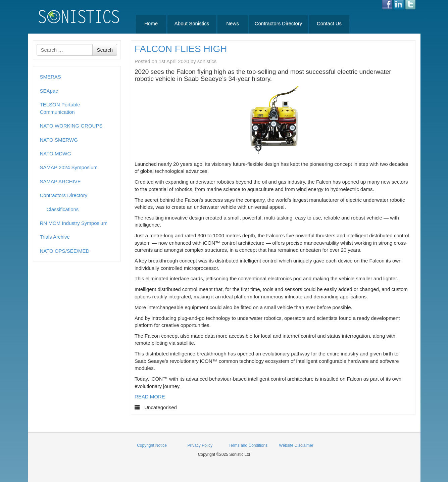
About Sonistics (192, 23)
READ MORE (150, 397)
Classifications (63, 209)
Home (151, 23)
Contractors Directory (279, 23)
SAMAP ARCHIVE (60, 181)
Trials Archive (55, 237)
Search (105, 50)
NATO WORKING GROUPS (71, 126)
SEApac (49, 91)
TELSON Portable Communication (60, 108)
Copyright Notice (152, 445)
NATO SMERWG (59, 140)
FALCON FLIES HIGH (181, 49)
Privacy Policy (200, 445)
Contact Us (329, 23)
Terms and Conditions (248, 445)
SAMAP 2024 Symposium (69, 167)
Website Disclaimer (296, 445)
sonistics (207, 61)
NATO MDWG (56, 154)
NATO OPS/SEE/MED (65, 251)
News (233, 23)
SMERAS (51, 77)
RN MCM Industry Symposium (74, 223)
